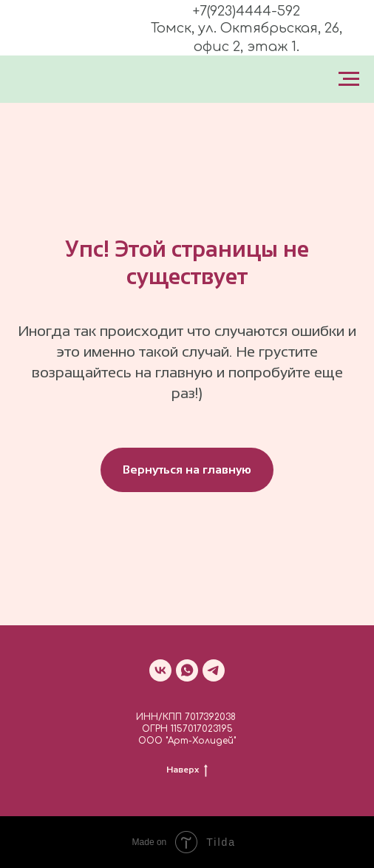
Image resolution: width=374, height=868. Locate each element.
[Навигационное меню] (349, 79)
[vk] (160, 670)
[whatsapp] (187, 670)
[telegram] (214, 670)
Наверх (187, 769)
